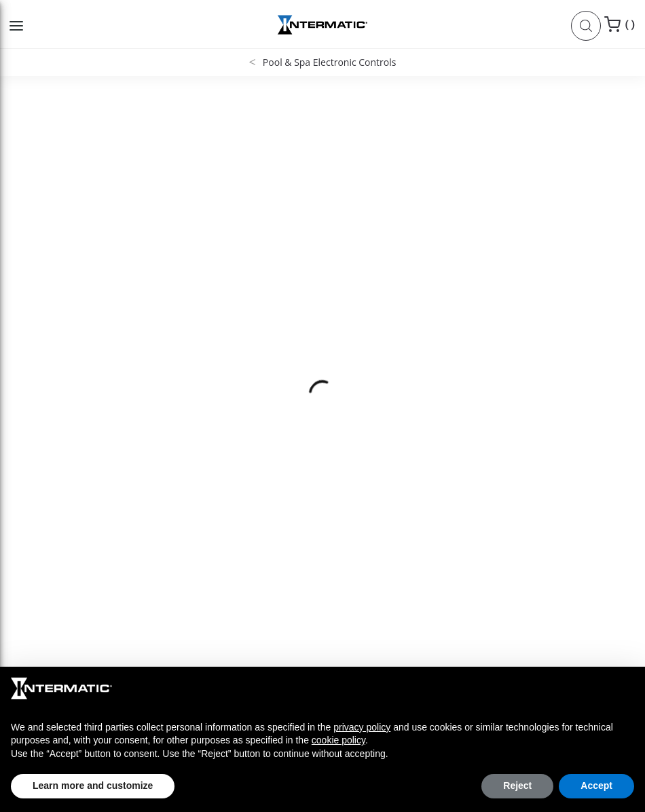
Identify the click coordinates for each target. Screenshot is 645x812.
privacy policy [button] (362, 727)
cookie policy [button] (338, 740)
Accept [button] (596, 786)
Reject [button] (517, 786)
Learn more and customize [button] (93, 786)
